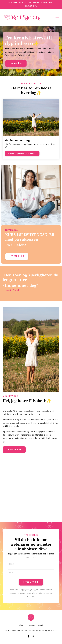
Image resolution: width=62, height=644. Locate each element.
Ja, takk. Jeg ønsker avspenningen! (22, 153)
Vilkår (21, 625)
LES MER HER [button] (17, 256)
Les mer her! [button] (16, 63)
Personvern (30, 625)
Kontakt (41, 625)
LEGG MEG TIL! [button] (31, 582)
